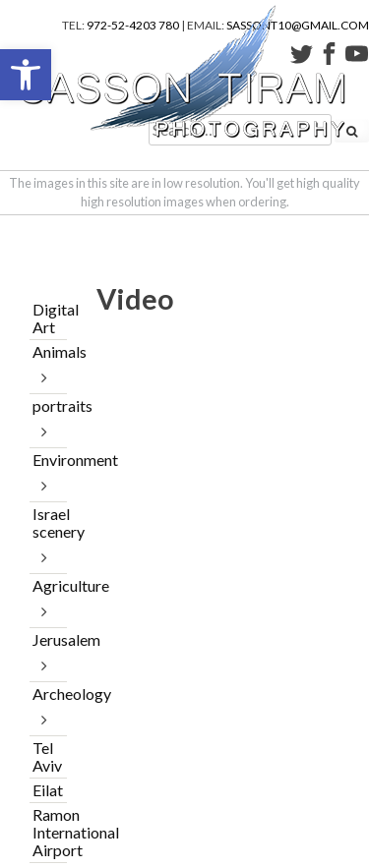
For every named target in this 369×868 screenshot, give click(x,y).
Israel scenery (48, 522)
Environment (48, 460)
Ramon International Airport (48, 832)
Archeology (48, 694)
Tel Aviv (47, 756)
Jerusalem (48, 639)
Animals (48, 351)
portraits (48, 405)
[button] (26, 75)
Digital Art (48, 318)
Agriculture (48, 585)
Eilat (48, 790)
